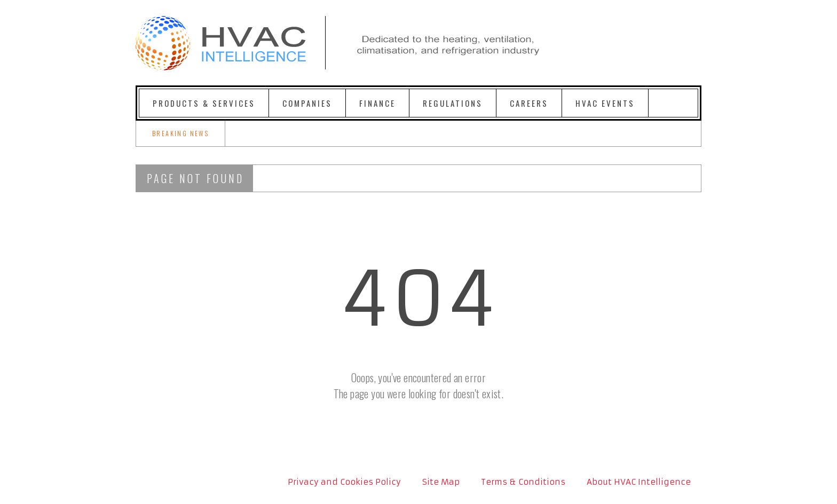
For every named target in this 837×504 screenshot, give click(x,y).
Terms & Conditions (523, 482)
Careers (529, 103)
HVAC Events (605, 103)
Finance (377, 103)
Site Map (441, 482)
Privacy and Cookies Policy (344, 482)
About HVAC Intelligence (639, 482)
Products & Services (204, 103)
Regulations (453, 103)
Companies (307, 103)
